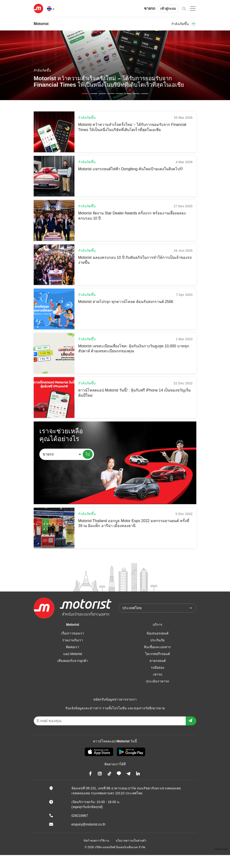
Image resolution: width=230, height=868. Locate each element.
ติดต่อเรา (73, 647)
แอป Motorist (73, 654)
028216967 (80, 816)
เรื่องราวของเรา (73, 633)
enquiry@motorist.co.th (88, 824)
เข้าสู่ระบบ (168, 9)
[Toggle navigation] (193, 24)
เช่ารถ (158, 674)
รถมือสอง (158, 668)
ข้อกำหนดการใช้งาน (96, 841)
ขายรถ (150, 8)
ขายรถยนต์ (158, 661)
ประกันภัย (157, 640)
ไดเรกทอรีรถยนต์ (158, 654)
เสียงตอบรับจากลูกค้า (73, 661)
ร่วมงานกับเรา (73, 640)
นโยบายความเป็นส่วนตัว (131, 841)
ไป (88, 454)
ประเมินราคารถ (157, 681)
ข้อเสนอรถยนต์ (158, 633)
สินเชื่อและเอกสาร (157, 647)
